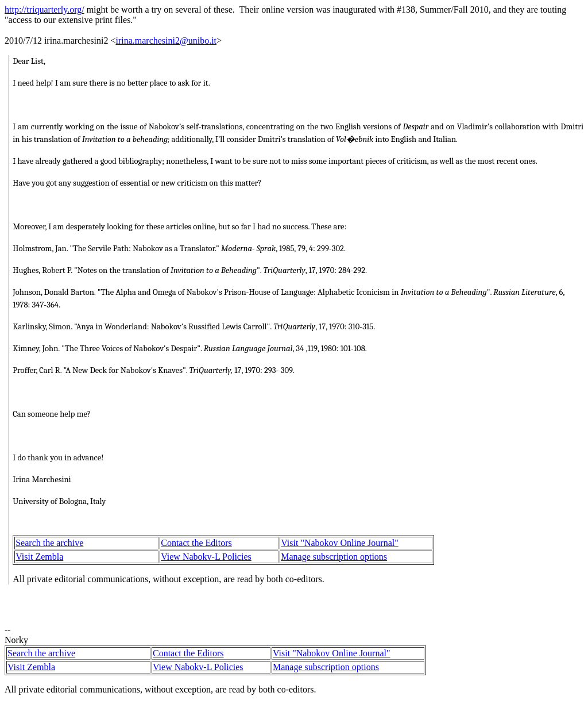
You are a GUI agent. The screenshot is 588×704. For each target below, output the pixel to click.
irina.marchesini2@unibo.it (166, 41)
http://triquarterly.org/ (45, 9)
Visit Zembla (39, 557)
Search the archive (49, 543)
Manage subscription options (334, 557)
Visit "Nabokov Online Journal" (340, 543)
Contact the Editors (196, 543)
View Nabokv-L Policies (206, 557)
